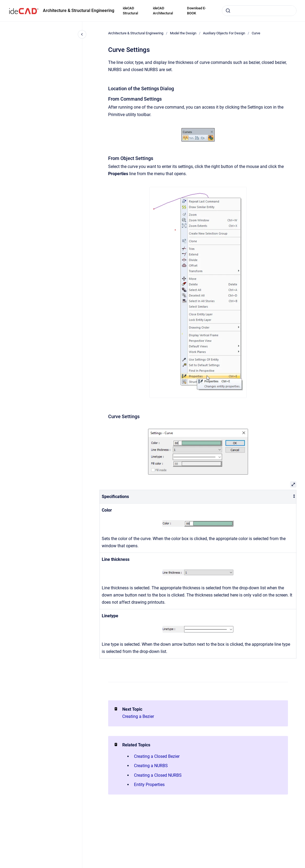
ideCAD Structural (130, 11)
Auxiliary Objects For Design (224, 33)
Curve (256, 33)
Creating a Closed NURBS (158, 775)
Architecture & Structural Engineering (79, 11)
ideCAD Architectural (163, 11)
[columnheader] (198, 497)
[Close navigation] (82, 34)
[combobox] (259, 11)
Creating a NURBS (151, 766)
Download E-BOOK (196, 11)
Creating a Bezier (138, 716)
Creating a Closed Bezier (157, 756)
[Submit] (228, 11)
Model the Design (183, 33)
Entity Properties (149, 785)
